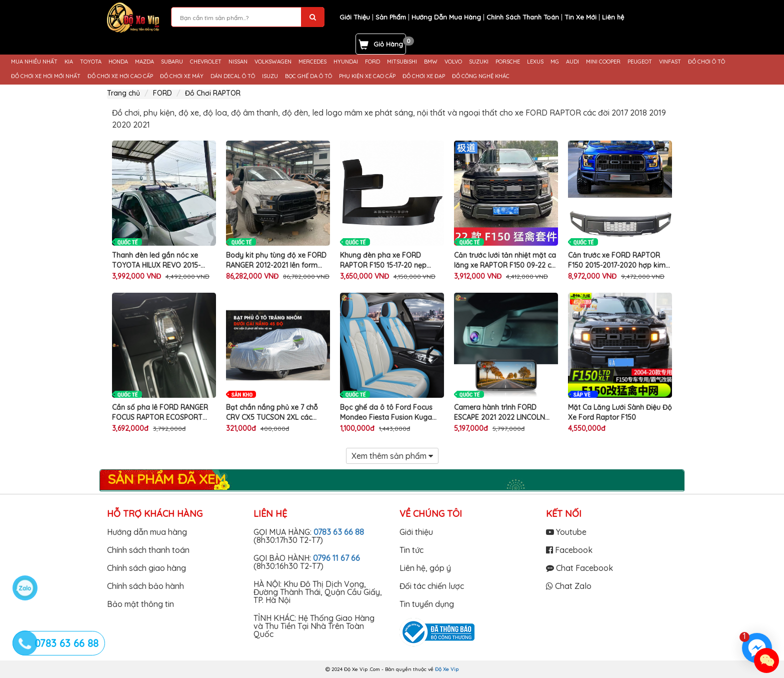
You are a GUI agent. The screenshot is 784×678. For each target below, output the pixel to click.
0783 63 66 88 (339, 532)
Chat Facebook (579, 568)
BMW (431, 62)
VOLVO (453, 62)
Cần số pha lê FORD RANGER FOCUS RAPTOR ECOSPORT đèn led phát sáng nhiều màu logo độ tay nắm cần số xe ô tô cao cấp (160, 413)
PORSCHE (508, 62)
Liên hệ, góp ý (425, 568)
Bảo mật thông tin (140, 604)
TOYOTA (91, 62)
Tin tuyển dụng (427, 604)
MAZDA (144, 62)
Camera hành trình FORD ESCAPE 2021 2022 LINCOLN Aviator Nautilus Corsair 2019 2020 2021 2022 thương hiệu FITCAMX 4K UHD (501, 413)
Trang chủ (123, 93)
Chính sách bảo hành (145, 586)
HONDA (118, 62)
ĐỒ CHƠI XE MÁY (182, 76)
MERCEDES (312, 62)
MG (555, 62)
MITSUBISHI (402, 62)
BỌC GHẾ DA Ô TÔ (308, 76)
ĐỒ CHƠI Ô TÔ (706, 62)
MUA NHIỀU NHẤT (34, 62)
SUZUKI (479, 62)
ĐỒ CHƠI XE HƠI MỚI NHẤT (46, 76)
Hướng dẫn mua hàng (147, 532)
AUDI (572, 62)
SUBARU (172, 62)
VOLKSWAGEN (273, 62)
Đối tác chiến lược (432, 586)
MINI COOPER (603, 62)
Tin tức (411, 550)
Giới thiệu (416, 532)
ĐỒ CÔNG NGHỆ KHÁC (481, 76)
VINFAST (670, 62)
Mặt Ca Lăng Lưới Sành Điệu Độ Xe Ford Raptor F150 (620, 412)
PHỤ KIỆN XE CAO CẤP (367, 76)
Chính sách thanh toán (148, 550)
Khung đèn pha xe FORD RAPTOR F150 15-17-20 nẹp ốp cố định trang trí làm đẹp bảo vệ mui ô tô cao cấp (386, 260)
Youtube (566, 532)
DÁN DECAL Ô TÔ (233, 76)
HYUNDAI (346, 62)
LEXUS (535, 62)
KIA (69, 62)
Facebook (569, 550)
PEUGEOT (640, 62)
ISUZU (270, 76)
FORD (372, 62)
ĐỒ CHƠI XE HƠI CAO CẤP (120, 76)
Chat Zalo (569, 586)
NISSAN (238, 62)
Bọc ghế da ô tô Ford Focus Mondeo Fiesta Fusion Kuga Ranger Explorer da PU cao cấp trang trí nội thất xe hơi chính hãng (392, 413)
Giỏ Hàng (388, 44)
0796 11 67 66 (336, 558)
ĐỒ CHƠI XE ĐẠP (424, 76)
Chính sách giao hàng (146, 568)
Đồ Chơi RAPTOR (213, 93)
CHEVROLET (206, 62)
